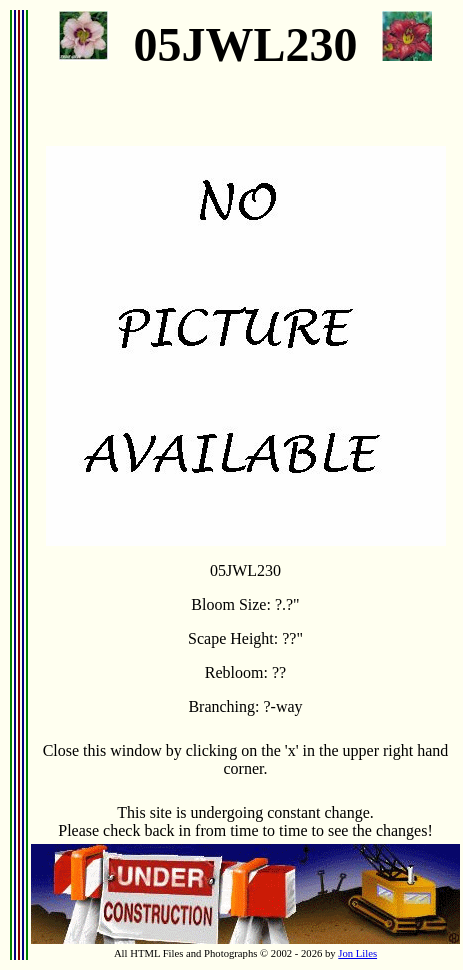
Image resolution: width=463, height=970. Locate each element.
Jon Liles (357, 953)
